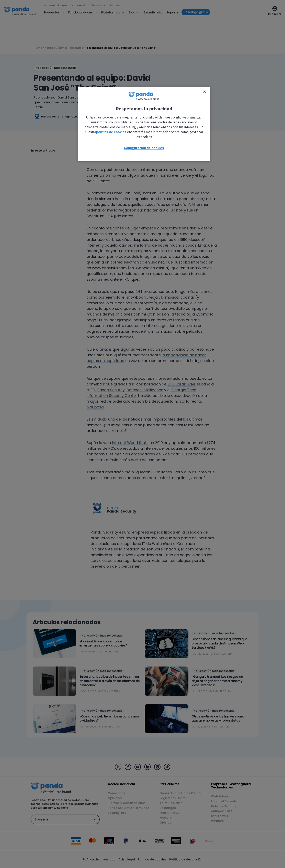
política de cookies (111, 132)
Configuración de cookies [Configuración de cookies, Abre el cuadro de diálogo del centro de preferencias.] (144, 148)
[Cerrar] (205, 92)
